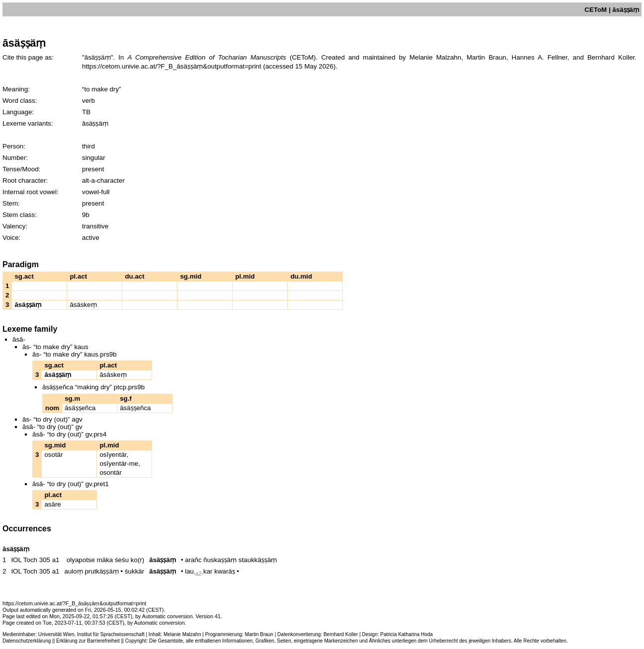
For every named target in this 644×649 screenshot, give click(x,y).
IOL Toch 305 (31, 560)
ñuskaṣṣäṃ (220, 560)
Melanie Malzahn (182, 634)
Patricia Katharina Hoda (406, 634)
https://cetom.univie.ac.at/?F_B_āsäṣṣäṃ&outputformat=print (172, 66)
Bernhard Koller (341, 634)
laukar (199, 571)
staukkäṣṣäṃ (258, 560)
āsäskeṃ (83, 305)
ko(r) (137, 560)
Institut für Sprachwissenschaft (111, 634)
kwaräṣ (225, 571)
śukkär (134, 571)
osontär (110, 472)
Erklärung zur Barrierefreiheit (88, 641)
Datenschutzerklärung (27, 641)
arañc (193, 560)
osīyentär (113, 455)
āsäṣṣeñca (80, 408)
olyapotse (81, 560)
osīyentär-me (119, 464)
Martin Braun (259, 634)
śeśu (122, 560)
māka (105, 560)
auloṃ (74, 571)
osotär (53, 455)
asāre (52, 504)
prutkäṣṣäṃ (101, 571)
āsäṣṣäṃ (162, 560)
